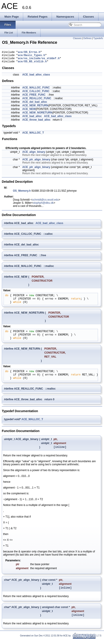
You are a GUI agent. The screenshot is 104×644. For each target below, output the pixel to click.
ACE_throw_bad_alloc (36, 122)
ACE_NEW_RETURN (35, 108)
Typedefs (98, 38)
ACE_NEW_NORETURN (37, 115)
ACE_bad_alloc (32, 119)
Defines (87, 38)
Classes (77, 38)
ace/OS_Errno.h (29, 53)
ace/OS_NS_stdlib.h (32, 64)
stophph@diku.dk (43, 206)
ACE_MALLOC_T (33, 135)
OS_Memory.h (22, 193)
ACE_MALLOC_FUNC (36, 90)
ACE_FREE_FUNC (34, 97)
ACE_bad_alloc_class (36, 77)
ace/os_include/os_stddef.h (39, 60)
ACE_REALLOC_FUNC (37, 101)
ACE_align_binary (34, 155)
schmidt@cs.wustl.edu (45, 202)
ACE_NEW (29, 112)
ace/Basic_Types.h (31, 56)
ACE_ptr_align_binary (36, 162)
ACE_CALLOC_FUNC (36, 94)
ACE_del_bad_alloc (35, 105)
